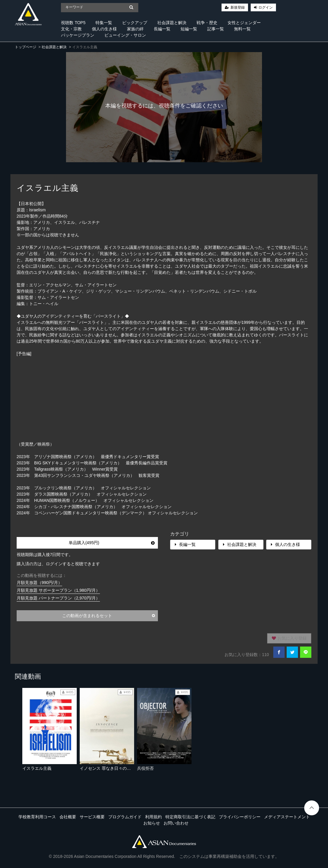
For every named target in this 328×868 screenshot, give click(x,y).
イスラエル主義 (37, 768)
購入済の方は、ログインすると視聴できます (58, 564)
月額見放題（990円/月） (39, 583)
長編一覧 (162, 29)
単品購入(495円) (112, 543)
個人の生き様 (104, 29)
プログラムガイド (125, 817)
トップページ (26, 47)
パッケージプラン (78, 35)
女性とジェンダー (244, 23)
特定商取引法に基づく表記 (190, 817)
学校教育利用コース (37, 817)
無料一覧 (242, 29)
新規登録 (238, 7)
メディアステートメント (287, 817)
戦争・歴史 (207, 23)
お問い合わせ (176, 823)
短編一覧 (189, 29)
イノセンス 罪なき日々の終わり (109, 768)
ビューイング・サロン (125, 35)
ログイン (266, 7)
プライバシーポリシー (240, 817)
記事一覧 (216, 29)
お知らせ (152, 823)
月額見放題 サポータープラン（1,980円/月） (58, 590)
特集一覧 (104, 23)
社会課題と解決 (172, 23)
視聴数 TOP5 (73, 23)
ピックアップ (135, 23)
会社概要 (68, 817)
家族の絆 (135, 29)
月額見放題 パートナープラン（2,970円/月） (58, 598)
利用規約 (153, 817)
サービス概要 (92, 817)
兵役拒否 (145, 768)
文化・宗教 (71, 29)
